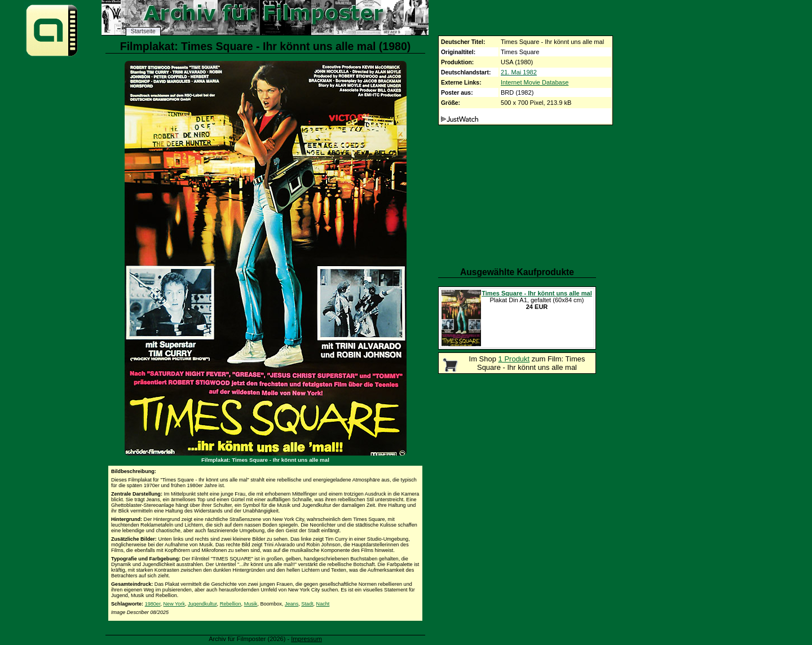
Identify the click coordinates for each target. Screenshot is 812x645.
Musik (251, 604)
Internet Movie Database (535, 82)
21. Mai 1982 (519, 72)
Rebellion (231, 604)
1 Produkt (514, 359)
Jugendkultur (202, 604)
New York (174, 604)
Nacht (323, 604)
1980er (153, 604)
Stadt (307, 604)
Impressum (306, 639)
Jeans (292, 604)
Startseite (143, 31)
